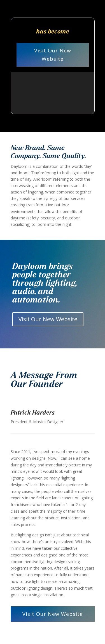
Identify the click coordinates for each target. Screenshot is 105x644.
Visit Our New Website (53, 55)
